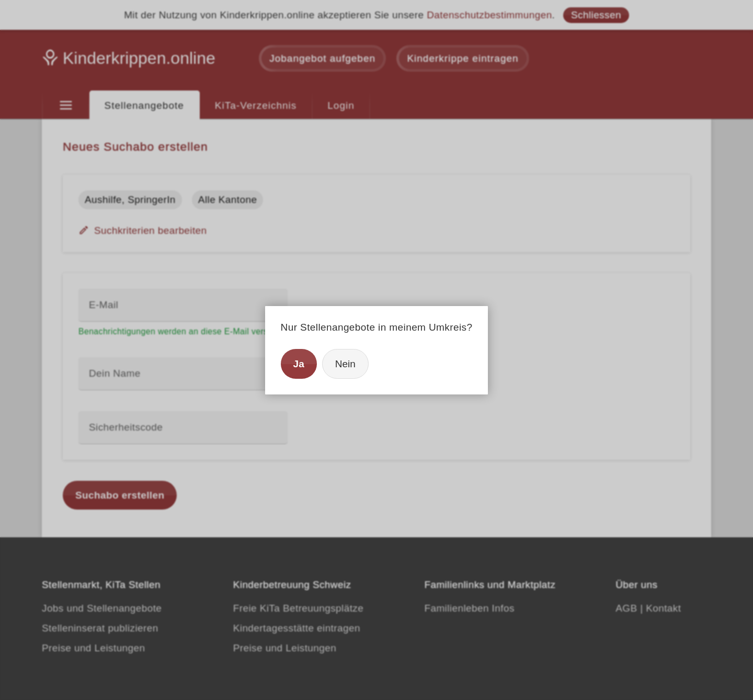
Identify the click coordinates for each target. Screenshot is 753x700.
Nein (345, 364)
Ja (299, 364)
